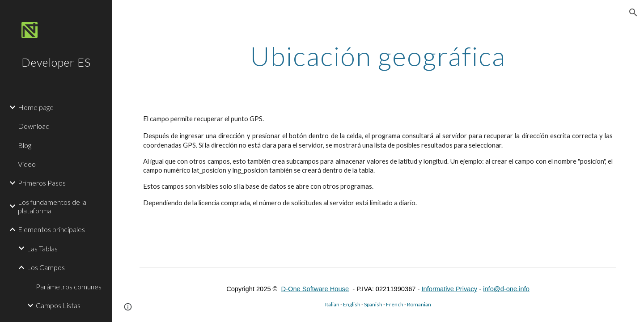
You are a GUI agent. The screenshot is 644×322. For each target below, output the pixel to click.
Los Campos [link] (46, 267)
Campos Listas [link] (58, 305)
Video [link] (27, 164)
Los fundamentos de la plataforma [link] (52, 206)
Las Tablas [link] (42, 248)
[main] (378, 56)
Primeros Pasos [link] (42, 183)
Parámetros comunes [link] (69, 286)
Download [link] (34, 126)
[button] (633, 13)
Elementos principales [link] (51, 229)
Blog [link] (25, 145)
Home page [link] (36, 107)
